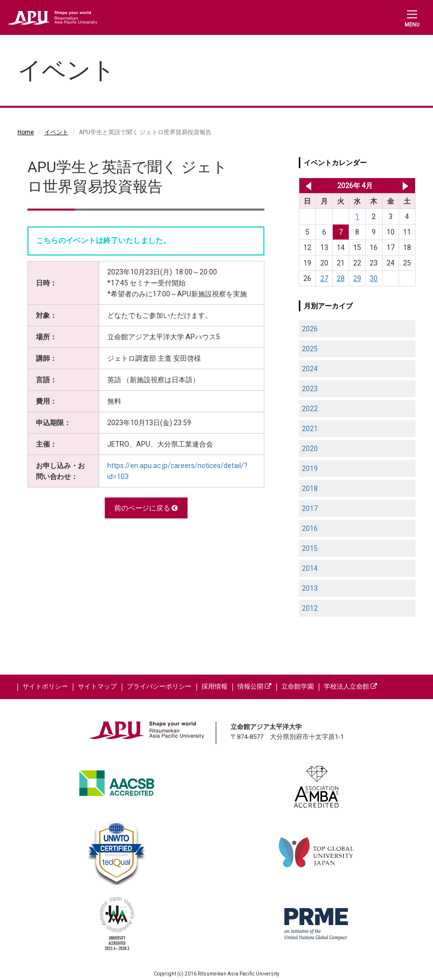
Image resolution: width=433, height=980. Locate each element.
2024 (310, 369)
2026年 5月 (405, 186)
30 (374, 278)
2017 (310, 508)
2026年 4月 (355, 186)
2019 (310, 469)
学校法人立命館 (350, 686)
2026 (310, 329)
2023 (310, 389)
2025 (310, 349)
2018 (310, 489)
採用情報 (215, 686)
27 (324, 278)
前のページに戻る (146, 508)
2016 (310, 528)
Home (26, 132)
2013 (310, 588)
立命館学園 (298, 686)
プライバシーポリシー (159, 686)
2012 (310, 608)
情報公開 (254, 686)
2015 (310, 548)
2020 (310, 449)
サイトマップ (97, 686)
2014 (310, 568)
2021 (310, 429)
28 (341, 278)
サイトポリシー (45, 686)
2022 (310, 409)
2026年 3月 (307, 186)
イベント (56, 132)
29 (357, 278)
